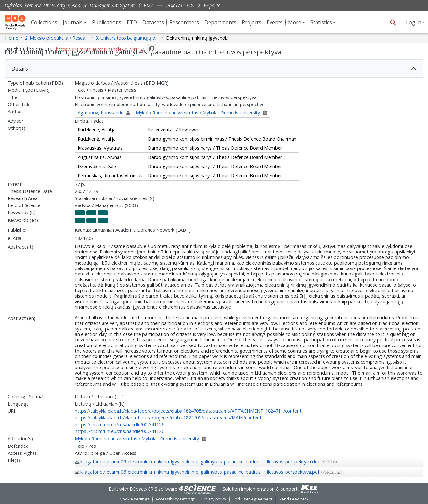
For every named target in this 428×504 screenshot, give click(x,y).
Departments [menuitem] (220, 22)
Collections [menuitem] (44, 22)
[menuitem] (75, 22)
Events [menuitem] (275, 22)
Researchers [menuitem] (184, 22)
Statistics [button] (321, 22)
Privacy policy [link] (214, 499)
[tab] (214, 69)
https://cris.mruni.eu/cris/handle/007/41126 (119, 425)
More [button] (295, 22)
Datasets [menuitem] (153, 22)
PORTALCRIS (180, 6)
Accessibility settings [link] (175, 499)
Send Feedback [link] (294, 499)
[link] (206, 462)
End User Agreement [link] (252, 499)
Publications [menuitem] (107, 22)
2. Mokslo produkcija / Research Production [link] (57, 38)
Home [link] (12, 38)
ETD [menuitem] (132, 22)
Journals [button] (73, 22)
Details (20, 69)
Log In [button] (414, 22)
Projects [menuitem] (252, 22)
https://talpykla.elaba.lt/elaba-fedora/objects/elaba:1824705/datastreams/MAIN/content (168, 418)
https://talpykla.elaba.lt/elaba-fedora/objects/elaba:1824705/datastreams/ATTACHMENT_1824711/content (188, 411)
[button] (393, 22)
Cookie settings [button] (134, 499)
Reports (212, 6)
